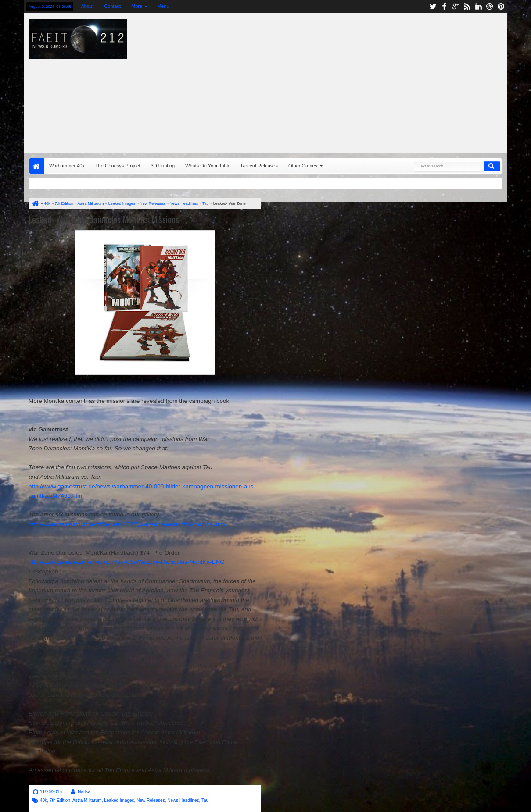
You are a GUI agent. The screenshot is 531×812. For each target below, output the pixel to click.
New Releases (151, 800)
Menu (163, 6)
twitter (433, 6)
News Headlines (183, 800)
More (137, 6)
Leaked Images (119, 800)
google (456, 6)
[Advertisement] (357, 81)
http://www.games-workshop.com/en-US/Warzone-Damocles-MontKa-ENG (127, 562)
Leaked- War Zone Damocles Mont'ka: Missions (104, 219)
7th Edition (60, 800)
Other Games (303, 166)
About (87, 6)
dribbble (490, 6)
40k (43, 800)
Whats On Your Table (208, 166)
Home (36, 166)
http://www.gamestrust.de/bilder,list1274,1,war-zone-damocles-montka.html (127, 524)
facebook (444, 6)
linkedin (478, 6)
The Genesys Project (118, 166)
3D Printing (163, 166)
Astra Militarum (87, 800)
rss (467, 6)
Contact (112, 6)
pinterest (501, 6)
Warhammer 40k (67, 166)
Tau (205, 800)
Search (492, 166)
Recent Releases (259, 166)
